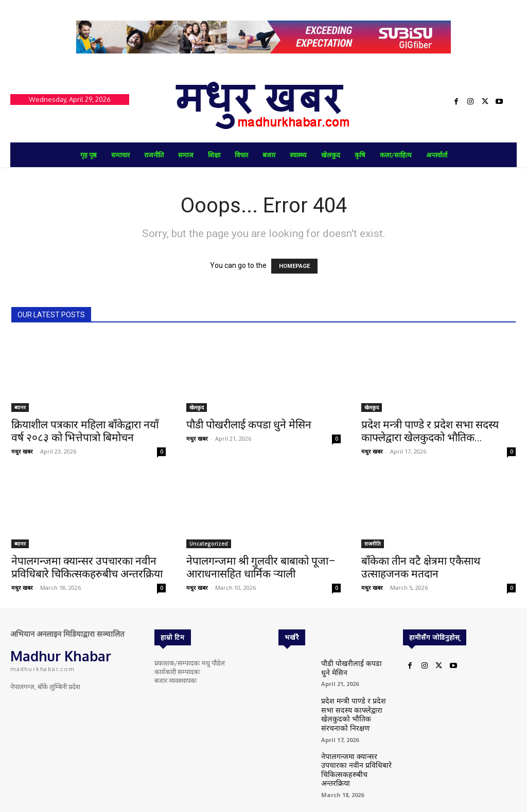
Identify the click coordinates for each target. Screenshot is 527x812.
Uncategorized (209, 544)
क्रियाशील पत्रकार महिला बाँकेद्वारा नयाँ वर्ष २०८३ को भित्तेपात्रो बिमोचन (85, 431)
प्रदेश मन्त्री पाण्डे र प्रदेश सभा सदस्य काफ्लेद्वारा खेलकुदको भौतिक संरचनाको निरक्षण (355, 708)
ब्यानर (20, 407)
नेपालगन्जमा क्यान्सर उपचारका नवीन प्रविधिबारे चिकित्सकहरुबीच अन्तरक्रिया (87, 567)
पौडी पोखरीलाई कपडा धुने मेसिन (249, 425)
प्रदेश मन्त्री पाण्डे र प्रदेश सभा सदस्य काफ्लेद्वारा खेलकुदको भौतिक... (430, 431)
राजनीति (373, 544)
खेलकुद (197, 407)
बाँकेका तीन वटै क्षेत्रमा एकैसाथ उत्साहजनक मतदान (421, 567)
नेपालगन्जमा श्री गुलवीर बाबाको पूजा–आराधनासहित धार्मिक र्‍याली (261, 567)
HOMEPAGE (294, 266)
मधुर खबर (22, 451)
